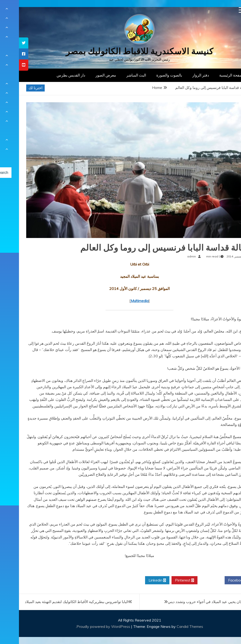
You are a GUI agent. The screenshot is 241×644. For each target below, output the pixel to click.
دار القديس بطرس (52, 75)
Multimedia (121, 301)
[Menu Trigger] (223, 10)
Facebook (219, 580)
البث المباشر (117, 75)
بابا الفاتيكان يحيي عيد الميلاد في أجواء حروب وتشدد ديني (192, 602)
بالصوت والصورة (150, 75)
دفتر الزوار (182, 75)
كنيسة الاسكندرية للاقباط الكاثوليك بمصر (121, 51)
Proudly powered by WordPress (85, 626)
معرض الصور (87, 75)
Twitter (192, 580)
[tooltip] (5, 43)
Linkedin (138, 580)
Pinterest (166, 580)
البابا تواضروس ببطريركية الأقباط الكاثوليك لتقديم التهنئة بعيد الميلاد (58, 602)
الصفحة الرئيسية (213, 75)
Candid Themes (171, 626)
